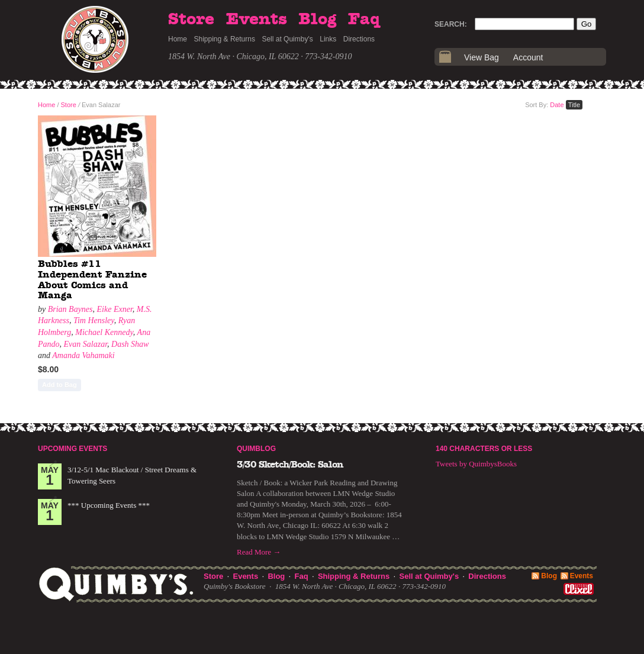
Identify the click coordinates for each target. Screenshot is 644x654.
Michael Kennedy (104, 332)
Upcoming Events (73, 449)
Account (528, 57)
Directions (359, 39)
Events (257, 20)
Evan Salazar (86, 344)
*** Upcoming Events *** (109, 505)
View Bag (482, 57)
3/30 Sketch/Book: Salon (290, 465)
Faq (364, 20)
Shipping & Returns (225, 39)
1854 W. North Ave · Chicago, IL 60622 (234, 57)
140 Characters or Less (484, 449)
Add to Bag (59, 385)
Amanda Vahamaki (83, 355)
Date (557, 105)
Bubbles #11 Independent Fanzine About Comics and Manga (92, 280)
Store (191, 20)
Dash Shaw (130, 344)
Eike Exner (115, 309)
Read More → (259, 552)
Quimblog (256, 449)
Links (328, 39)
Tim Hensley (94, 320)
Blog (317, 20)
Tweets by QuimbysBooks (476, 464)
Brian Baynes (70, 309)
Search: (451, 24)
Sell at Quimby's (287, 39)
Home (178, 39)
